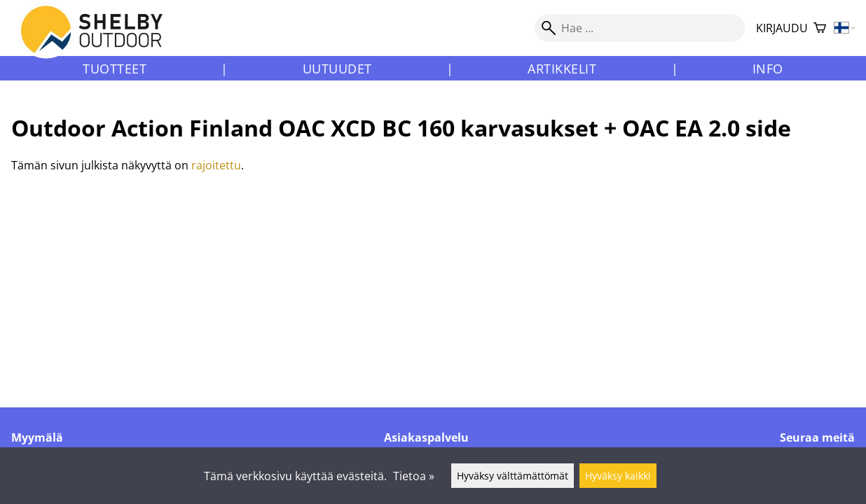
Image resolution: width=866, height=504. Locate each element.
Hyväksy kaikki (618, 476)
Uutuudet (337, 69)
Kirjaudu (782, 28)
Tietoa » (414, 476)
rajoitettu (216, 165)
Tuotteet (115, 69)
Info (768, 69)
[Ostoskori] (820, 28)
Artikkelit (562, 69)
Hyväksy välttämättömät (513, 476)
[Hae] (640, 28)
